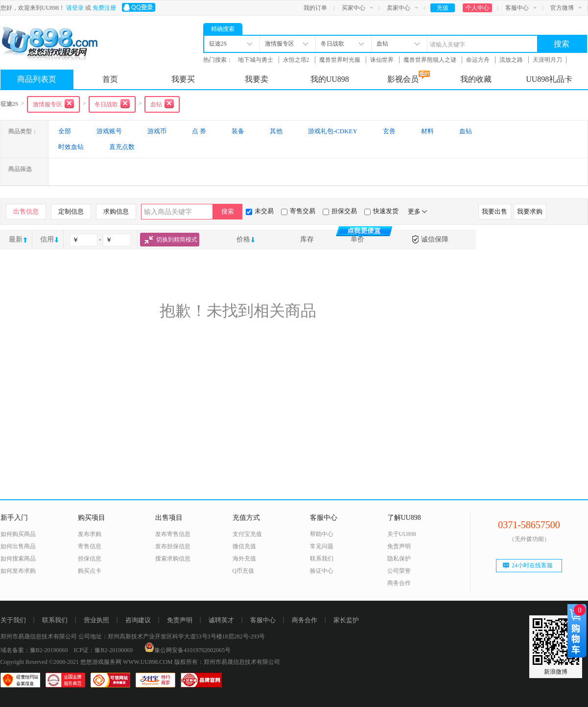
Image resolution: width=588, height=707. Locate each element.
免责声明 (399, 546)
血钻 (466, 131)
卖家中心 (399, 8)
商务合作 (399, 583)
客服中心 (517, 8)
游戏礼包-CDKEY (333, 131)
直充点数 (122, 147)
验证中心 (322, 571)
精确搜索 (223, 29)
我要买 (183, 79)
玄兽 (389, 131)
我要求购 (530, 211)
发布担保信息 (173, 546)
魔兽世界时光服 (341, 60)
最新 (16, 239)
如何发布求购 (18, 571)
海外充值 (244, 559)
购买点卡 (90, 571)
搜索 (562, 44)
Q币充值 (244, 571)
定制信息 (71, 211)
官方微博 (562, 8)
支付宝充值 (247, 534)
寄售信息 (90, 546)
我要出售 (494, 211)
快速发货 (381, 211)
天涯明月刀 (547, 60)
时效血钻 (71, 147)
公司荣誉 (399, 571)
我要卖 (257, 79)
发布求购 (90, 534)
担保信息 (90, 559)
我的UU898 (330, 79)
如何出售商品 (18, 546)
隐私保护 (399, 559)
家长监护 (346, 620)
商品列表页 (37, 79)
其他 (276, 131)
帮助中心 (322, 534)
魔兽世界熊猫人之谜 (431, 60)
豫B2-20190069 (49, 650)
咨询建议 (138, 620)
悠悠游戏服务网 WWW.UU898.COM (127, 662)
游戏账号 (109, 131)
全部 (65, 131)
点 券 (199, 131)
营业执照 (96, 620)
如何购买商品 (18, 534)
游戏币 (157, 131)
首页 (110, 79)
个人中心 (477, 8)
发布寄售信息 (173, 534)
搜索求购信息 (173, 559)
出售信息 (26, 211)
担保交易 (340, 211)
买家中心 (353, 8)
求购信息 (116, 211)
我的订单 (315, 8)
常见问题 (322, 546)
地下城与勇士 (256, 60)
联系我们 (322, 559)
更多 (417, 211)
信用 (47, 239)
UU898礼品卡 (549, 79)
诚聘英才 (221, 620)
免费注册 (104, 8)
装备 (238, 131)
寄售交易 (298, 211)
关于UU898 (402, 534)
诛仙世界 (383, 60)
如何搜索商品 (18, 559)
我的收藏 (476, 79)
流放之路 (512, 60)
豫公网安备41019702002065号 (188, 650)
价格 (243, 239)
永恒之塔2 (297, 60)
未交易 (260, 211)
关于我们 (13, 620)
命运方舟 (479, 60)
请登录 (75, 8)
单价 (358, 239)
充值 (443, 8)
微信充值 (244, 546)
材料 (427, 131)
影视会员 (409, 77)
